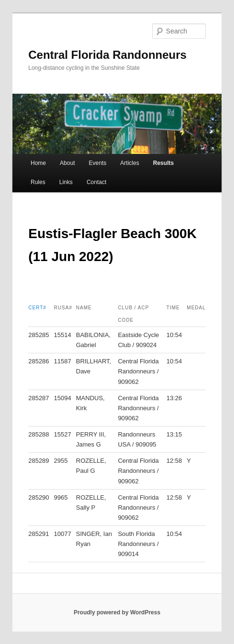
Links (66, 182)
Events (98, 163)
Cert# (37, 308)
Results (163, 163)
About (67, 163)
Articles (129, 163)
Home (38, 163)
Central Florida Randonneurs (107, 55)
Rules (38, 182)
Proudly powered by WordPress (117, 612)
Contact (96, 182)
